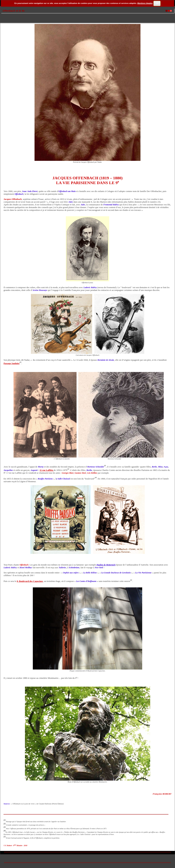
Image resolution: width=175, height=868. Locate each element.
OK (157, 3)
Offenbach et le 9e (14, 11)
